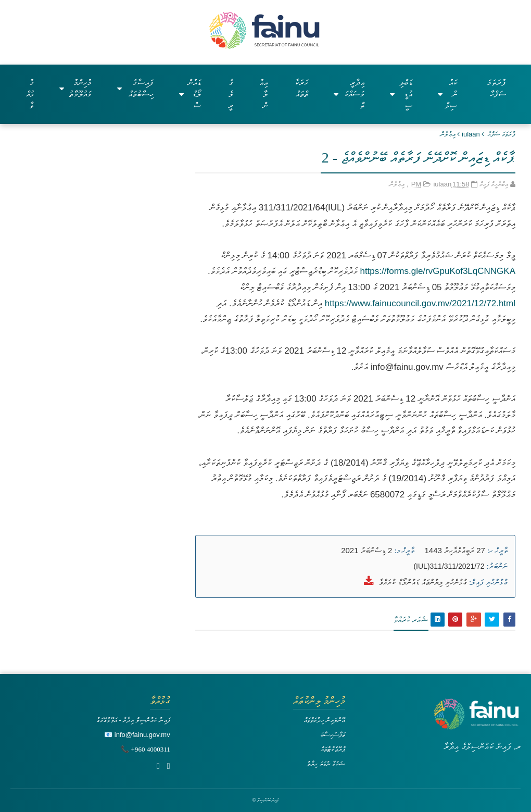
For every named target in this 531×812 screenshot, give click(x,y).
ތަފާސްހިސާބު (333, 735)
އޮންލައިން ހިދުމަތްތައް (325, 720)
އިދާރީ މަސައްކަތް (349, 94)
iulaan (471, 134)
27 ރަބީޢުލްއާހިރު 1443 (455, 550)
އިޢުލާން (448, 134)
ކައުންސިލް (447, 94)
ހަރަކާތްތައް (301, 88)
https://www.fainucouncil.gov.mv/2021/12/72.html (419, 303)
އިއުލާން (263, 94)
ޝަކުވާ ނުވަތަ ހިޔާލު (326, 764)
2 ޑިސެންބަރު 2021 (366, 550)
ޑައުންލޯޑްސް (190, 94)
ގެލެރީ (231, 94)
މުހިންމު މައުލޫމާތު (75, 88)
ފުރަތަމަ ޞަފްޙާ (502, 134)
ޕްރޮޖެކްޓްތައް (333, 749)
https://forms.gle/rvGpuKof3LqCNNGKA (438, 271)
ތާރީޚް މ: (404, 551)
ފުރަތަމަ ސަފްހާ (496, 88)
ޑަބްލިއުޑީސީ (401, 94)
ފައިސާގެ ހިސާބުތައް (135, 88)
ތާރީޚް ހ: (497, 551)
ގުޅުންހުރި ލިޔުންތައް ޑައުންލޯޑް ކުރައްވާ (423, 582)
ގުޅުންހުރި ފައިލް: (488, 582)
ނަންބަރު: (497, 566)
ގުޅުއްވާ (30, 94)
